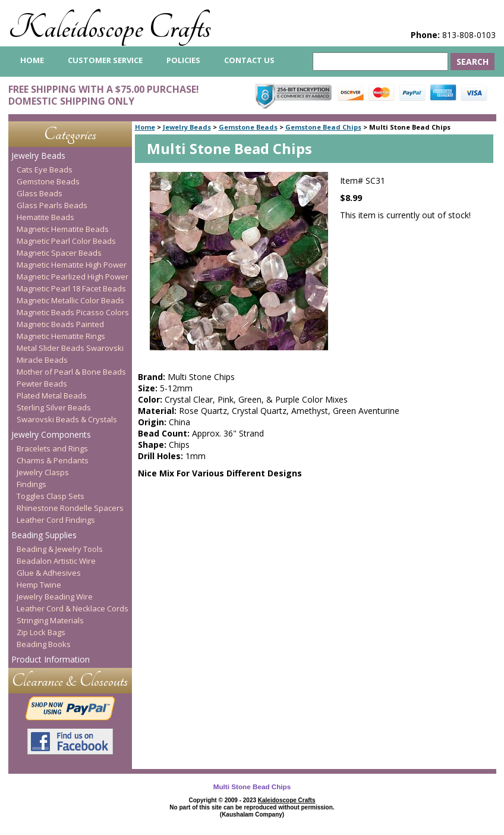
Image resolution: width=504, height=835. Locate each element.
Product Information (51, 659)
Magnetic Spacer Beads (59, 253)
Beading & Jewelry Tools (60, 549)
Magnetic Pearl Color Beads (66, 241)
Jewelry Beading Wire (55, 597)
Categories (70, 134)
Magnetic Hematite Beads (63, 229)
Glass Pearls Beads (52, 205)
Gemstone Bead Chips (323, 127)
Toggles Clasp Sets (51, 496)
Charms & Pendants (53, 460)
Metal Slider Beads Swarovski (70, 348)
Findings (31, 484)
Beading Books (44, 644)
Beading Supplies (44, 535)
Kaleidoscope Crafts (110, 28)
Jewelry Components (51, 434)
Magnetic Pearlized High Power (73, 277)
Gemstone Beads (248, 127)
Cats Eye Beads (45, 169)
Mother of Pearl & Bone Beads (71, 372)
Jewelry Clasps (43, 472)
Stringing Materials (50, 620)
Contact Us (249, 60)
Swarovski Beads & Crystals (67, 419)
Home (145, 127)
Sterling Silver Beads (54, 407)
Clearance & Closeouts (70, 681)
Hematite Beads (45, 217)
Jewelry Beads (187, 127)
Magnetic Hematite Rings (61, 336)
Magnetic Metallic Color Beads (70, 300)
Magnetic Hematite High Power (72, 265)
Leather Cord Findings (56, 520)
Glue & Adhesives (49, 573)
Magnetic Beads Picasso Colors (73, 312)
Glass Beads (40, 193)
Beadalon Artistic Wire (56, 561)
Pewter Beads (42, 384)
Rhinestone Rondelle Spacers (70, 508)
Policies (183, 60)
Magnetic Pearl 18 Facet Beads (71, 288)
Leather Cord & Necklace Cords (73, 608)
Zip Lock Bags (41, 632)
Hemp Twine (39, 585)
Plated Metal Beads (52, 395)
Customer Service (105, 60)
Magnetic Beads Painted (60, 324)
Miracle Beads (42, 360)
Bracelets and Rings (52, 448)
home (32, 60)
